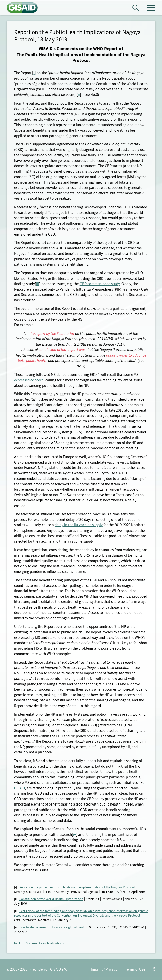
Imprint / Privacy (104, 969)
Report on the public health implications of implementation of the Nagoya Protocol (77, 887)
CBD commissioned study (100, 284)
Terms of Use (135, 969)
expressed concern (29, 380)
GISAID (19, 788)
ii (79, 95)
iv (75, 835)
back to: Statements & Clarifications (39, 943)
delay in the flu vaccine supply (79, 525)
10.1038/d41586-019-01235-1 (125, 927)
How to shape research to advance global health (53, 927)
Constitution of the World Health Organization (51, 899)
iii (38, 284)
